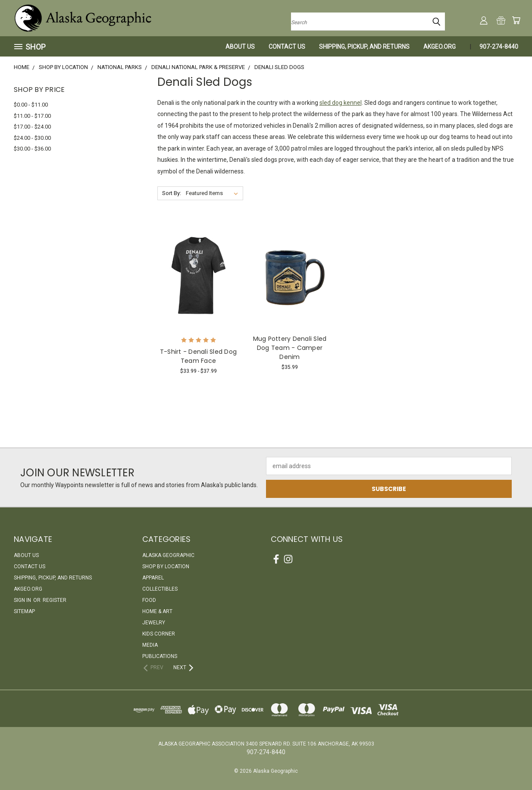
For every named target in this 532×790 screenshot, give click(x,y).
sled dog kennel (341, 103)
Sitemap (24, 611)
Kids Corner (159, 634)
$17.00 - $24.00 (32, 127)
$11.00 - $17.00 (32, 116)
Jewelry (154, 623)
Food (149, 600)
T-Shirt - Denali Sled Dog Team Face (198, 356)
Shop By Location (166, 567)
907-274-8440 (499, 47)
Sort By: (172, 193)
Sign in (23, 600)
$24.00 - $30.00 (32, 138)
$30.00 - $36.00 (32, 149)
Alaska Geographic (168, 555)
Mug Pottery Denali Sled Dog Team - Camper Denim (290, 348)
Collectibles (160, 589)
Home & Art (157, 611)
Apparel (153, 578)
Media (150, 645)
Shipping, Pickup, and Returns (364, 47)
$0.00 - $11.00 (31, 105)
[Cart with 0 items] (516, 20)
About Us (240, 47)
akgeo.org (440, 47)
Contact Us (287, 47)
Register (55, 600)
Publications (160, 656)
